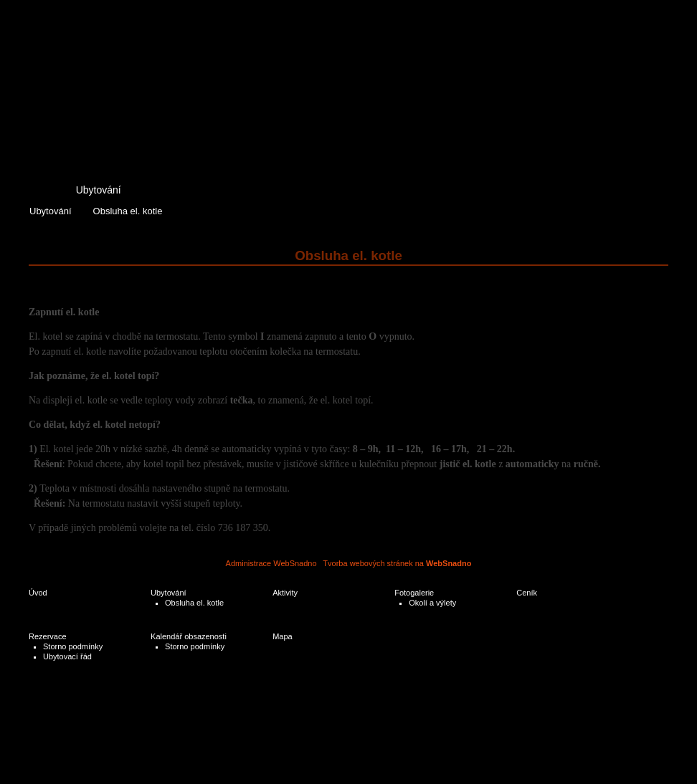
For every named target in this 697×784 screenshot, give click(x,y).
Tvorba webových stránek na (397, 563)
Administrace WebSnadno (271, 563)
